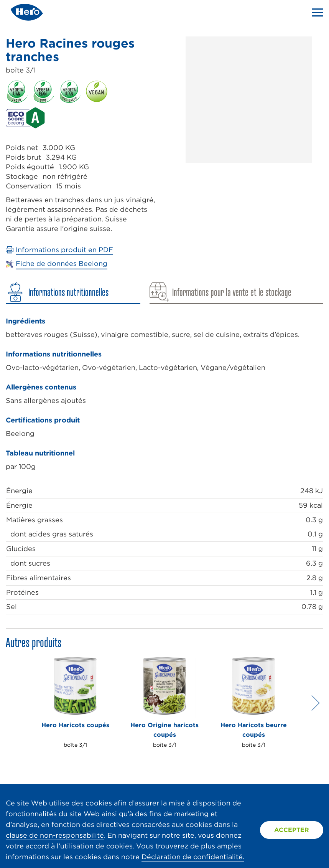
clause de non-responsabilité (55, 835)
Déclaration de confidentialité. (193, 857)
